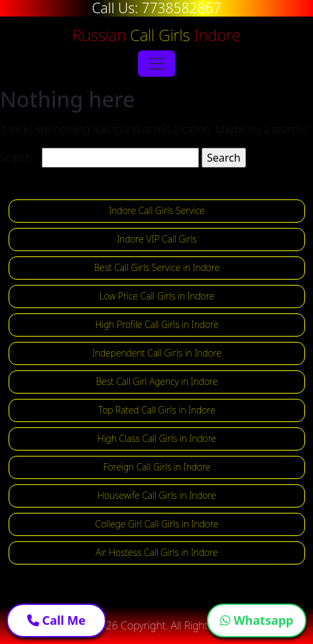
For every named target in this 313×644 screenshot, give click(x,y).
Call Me (56, 620)
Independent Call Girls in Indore (157, 353)
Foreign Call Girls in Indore (157, 467)
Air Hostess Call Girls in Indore (156, 552)
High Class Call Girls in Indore (157, 438)
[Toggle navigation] (156, 64)
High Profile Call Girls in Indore (156, 324)
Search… (20, 158)
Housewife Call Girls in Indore (157, 495)
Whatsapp (257, 620)
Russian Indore (156, 35)
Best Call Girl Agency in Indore (157, 381)
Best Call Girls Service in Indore (157, 267)
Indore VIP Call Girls (157, 239)
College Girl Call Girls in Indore (157, 524)
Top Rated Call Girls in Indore (157, 410)
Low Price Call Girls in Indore (157, 296)
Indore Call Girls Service (156, 210)
